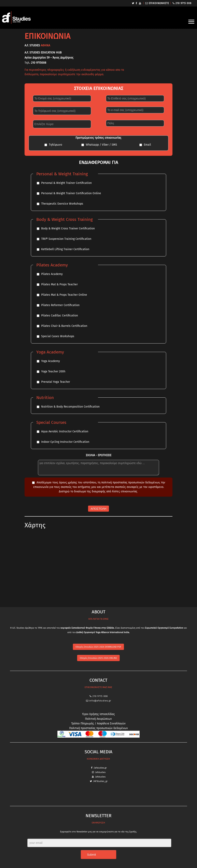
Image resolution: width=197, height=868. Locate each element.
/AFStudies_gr (100, 781)
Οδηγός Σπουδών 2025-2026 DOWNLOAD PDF (98, 647)
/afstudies (100, 772)
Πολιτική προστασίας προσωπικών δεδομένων (98, 728)
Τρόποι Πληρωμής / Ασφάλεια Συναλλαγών (98, 724)
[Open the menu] (191, 22)
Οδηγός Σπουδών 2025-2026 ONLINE (98, 658)
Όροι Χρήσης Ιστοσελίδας (98, 714)
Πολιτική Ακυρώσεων (98, 719)
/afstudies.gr (100, 768)
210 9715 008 (184, 3)
